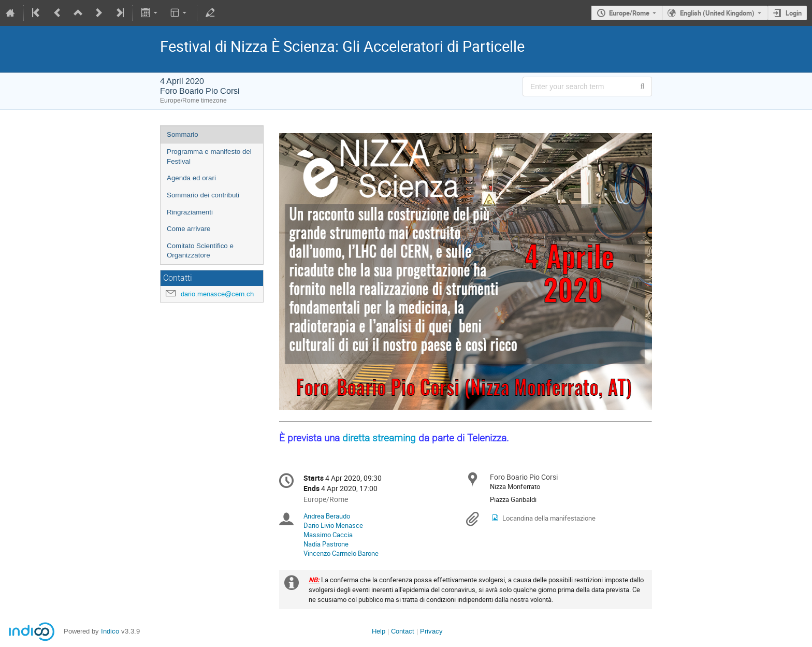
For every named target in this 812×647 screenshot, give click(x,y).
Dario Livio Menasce (333, 525)
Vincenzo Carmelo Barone (341, 553)
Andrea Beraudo (327, 516)
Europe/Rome (629, 13)
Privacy (431, 631)
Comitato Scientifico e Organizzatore (200, 251)
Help (379, 631)
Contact (403, 631)
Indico (110, 631)
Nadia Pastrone (326, 544)
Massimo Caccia (328, 535)
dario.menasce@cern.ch (217, 294)
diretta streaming (379, 438)
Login (794, 13)
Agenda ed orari (191, 178)
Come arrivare (189, 229)
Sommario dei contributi (203, 195)
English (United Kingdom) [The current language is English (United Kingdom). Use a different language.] (717, 13)
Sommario (183, 134)
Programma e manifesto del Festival (209, 156)
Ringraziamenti (190, 212)
